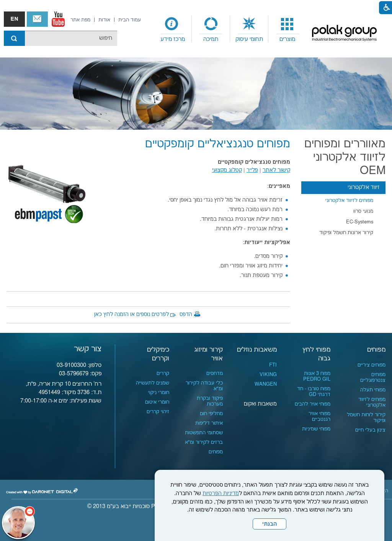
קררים (163, 373)
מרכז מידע (173, 39)
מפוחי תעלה (373, 390)
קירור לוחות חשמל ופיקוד (366, 418)
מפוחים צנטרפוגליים (373, 377)
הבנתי (269, 524)
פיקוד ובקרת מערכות (210, 401)
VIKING (268, 375)
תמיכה (211, 39)
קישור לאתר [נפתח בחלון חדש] (276, 170)
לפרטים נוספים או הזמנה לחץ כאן (131, 314)
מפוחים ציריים (372, 365)
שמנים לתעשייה (153, 383)
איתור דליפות (209, 423)
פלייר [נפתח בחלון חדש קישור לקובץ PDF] (252, 170)
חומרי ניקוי (159, 393)
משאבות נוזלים (257, 350)
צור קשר (37, 19)
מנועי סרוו (363, 211)
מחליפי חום (211, 414)
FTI (273, 365)
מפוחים (376, 350)
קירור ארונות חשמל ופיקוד (346, 233)
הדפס (186, 314)
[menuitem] (287, 29)
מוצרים (287, 39)
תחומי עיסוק (249, 39)
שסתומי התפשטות (204, 433)
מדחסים (215, 373)
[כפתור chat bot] (18, 523)
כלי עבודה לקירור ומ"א (204, 386)
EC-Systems (360, 222)
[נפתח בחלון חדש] (58, 19)
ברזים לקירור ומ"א (204, 442)
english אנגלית (14, 19)
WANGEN (266, 384)
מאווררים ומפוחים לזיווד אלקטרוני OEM (345, 157)
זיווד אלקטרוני (363, 187)
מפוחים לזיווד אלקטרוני (349, 200)
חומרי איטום (157, 402)
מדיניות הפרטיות (221, 494)
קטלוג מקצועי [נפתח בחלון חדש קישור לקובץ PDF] (227, 170)
